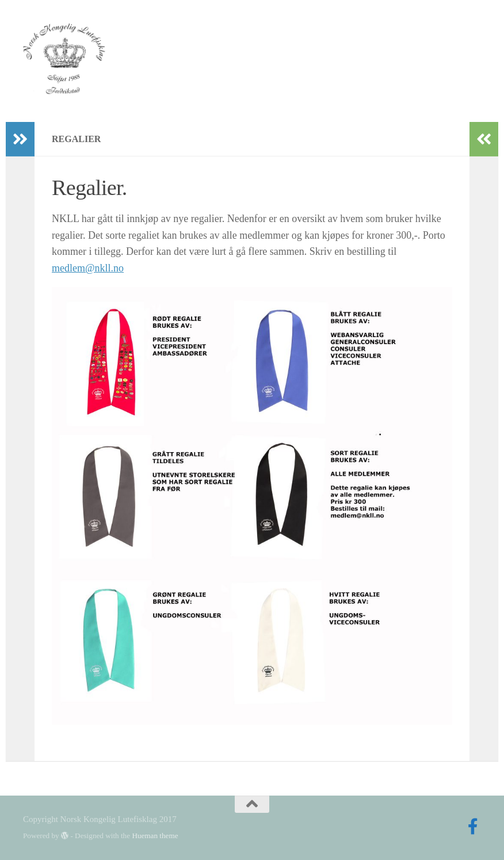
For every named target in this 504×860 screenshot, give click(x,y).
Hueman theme (155, 836)
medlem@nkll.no (88, 268)
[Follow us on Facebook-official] (473, 827)
